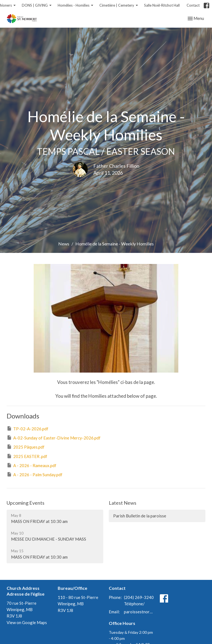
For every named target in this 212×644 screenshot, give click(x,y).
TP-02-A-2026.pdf (27, 428)
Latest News (123, 503)
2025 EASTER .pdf (27, 456)
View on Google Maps (27, 622)
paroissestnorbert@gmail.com (139, 612)
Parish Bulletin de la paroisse (140, 516)
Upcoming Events (26, 503)
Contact (193, 5)
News (64, 244)
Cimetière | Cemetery (119, 5)
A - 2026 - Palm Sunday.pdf (35, 474)
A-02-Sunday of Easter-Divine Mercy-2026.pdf (54, 438)
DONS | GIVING (37, 5)
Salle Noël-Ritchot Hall (162, 5)
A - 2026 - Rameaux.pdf (31, 465)
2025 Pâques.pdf (26, 447)
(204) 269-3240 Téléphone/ (139, 600)
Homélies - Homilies (76, 5)
